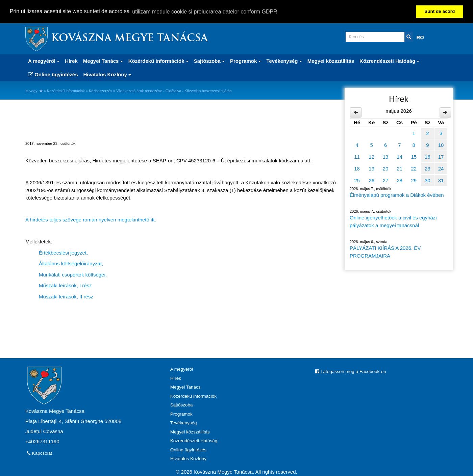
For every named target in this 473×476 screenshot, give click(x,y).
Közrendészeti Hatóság (194, 441)
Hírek (71, 61)
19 (371, 169)
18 (357, 169)
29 (414, 180)
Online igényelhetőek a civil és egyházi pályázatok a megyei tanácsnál (393, 221)
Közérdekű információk (66, 91)
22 (414, 169)
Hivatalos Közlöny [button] (107, 74)
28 (400, 180)
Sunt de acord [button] (440, 11)
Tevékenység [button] (284, 61)
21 (400, 169)
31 (441, 180)
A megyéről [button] (44, 61)
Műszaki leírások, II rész (66, 296)
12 (371, 157)
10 (441, 145)
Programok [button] (245, 61)
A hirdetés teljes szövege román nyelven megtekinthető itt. (91, 220)
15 (414, 157)
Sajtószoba (182, 405)
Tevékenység (184, 423)
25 (357, 180)
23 (428, 169)
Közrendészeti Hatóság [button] (389, 61)
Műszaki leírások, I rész (65, 285)
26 (371, 180)
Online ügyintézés (53, 74)
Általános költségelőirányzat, (71, 263)
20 (386, 169)
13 (386, 157)
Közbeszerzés (101, 91)
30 (428, 180)
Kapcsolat (40, 453)
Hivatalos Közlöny (188, 459)
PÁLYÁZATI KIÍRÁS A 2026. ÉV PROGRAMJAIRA (385, 252)
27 (386, 180)
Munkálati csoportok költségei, (73, 274)
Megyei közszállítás (331, 61)
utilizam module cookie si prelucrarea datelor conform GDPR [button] (205, 12)
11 (357, 157)
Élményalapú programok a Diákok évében (397, 195)
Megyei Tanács (185, 387)
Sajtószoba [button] (209, 61)
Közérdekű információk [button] (158, 61)
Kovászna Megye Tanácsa (129, 39)
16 (428, 157)
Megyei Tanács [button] (103, 61)
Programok (181, 414)
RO (420, 37)
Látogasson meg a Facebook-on (351, 372)
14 (400, 157)
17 (441, 157)
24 (441, 169)
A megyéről (182, 369)
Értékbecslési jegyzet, (63, 252)
